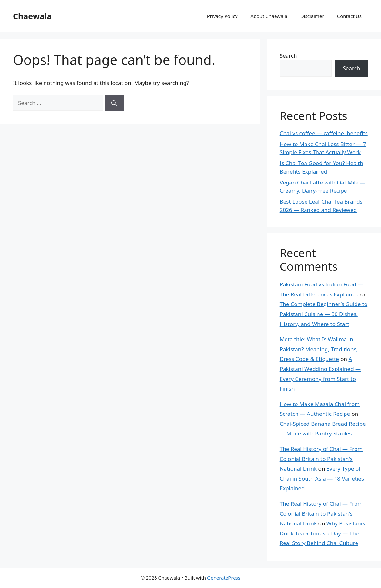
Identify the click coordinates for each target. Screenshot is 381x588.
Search (288, 56)
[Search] (114, 103)
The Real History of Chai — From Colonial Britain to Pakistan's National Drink (321, 459)
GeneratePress (224, 578)
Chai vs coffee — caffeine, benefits (324, 133)
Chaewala (32, 16)
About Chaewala (269, 16)
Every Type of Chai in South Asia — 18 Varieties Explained (322, 478)
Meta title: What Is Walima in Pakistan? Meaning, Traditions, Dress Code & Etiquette (319, 349)
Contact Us (349, 16)
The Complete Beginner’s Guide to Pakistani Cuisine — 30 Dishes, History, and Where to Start (324, 314)
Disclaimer (312, 16)
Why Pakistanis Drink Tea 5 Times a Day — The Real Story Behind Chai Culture (322, 533)
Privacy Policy (222, 16)
